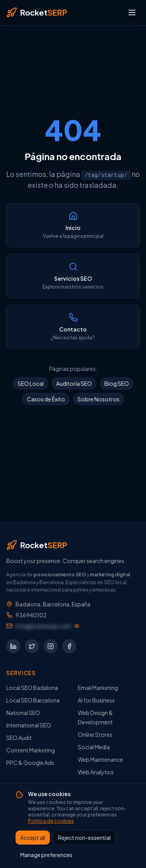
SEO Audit (19, 737)
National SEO (23, 712)
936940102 (31, 615)
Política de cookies (51, 821)
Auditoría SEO (74, 383)
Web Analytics (96, 772)
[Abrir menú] (132, 12)
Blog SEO (117, 383)
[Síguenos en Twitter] (32, 646)
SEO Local (31, 383)
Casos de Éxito (46, 399)
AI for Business (96, 700)
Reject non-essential (84, 838)
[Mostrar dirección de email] (47, 626)
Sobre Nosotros (99, 399)
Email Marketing (98, 687)
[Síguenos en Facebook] (69, 646)
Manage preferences (46, 855)
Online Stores (95, 734)
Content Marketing (31, 750)
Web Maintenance (100, 759)
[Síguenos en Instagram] (51, 646)
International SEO (29, 725)
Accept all (33, 838)
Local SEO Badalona (32, 687)
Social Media (94, 747)
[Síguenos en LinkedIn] (13, 646)
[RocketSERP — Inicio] (37, 12)
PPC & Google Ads (30, 762)
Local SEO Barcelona (33, 700)
